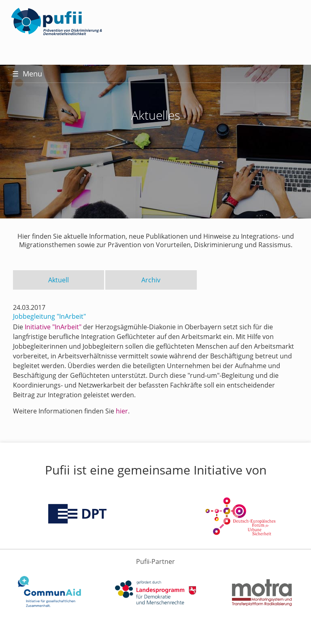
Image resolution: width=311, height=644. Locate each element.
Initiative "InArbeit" (53, 327)
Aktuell (59, 280)
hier (122, 411)
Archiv (151, 280)
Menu (27, 74)
